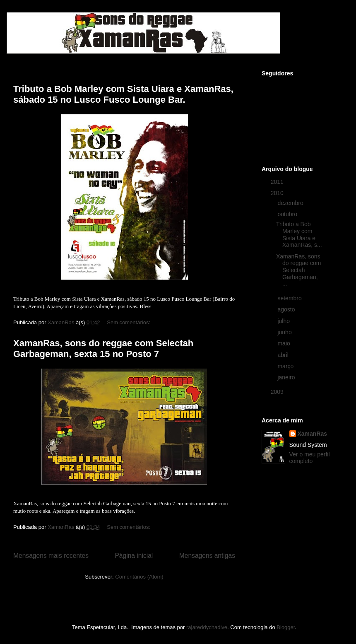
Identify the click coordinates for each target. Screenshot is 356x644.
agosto (287, 309)
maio (284, 343)
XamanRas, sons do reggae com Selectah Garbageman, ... (298, 270)
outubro (288, 214)
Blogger (286, 627)
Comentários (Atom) (139, 577)
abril (284, 355)
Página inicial (134, 556)
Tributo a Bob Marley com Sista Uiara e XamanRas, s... (299, 234)
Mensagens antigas (207, 556)
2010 (278, 193)
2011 (278, 182)
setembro (290, 298)
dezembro (291, 203)
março (286, 366)
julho (284, 321)
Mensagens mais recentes (51, 556)
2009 (278, 392)
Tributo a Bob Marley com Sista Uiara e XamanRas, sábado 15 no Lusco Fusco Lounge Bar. (123, 94)
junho (285, 332)
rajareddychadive (207, 627)
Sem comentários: (129, 322)
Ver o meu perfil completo (310, 458)
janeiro (287, 377)
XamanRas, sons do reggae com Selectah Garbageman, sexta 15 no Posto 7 (103, 349)
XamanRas (313, 434)
